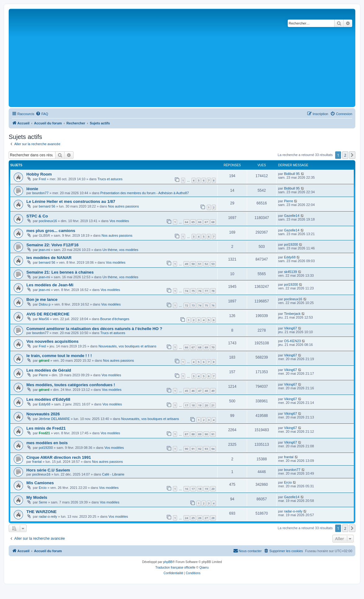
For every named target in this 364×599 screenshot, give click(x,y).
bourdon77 (40, 193)
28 (213, 518)
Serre (43, 502)
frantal (37, 462)
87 (186, 434)
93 (206, 449)
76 (200, 291)
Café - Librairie (113, 474)
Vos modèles (119, 221)
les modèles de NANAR (49, 258)
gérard (44, 360)
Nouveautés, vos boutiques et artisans (128, 346)
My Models (37, 497)
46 (193, 391)
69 (206, 347)
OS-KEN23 (292, 341)
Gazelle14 (292, 216)
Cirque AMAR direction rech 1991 (59, 457)
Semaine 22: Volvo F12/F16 (52, 245)
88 (193, 434)
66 (200, 222)
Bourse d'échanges (115, 319)
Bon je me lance (42, 299)
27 (206, 518)
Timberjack (292, 314)
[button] (352, 155)
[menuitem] (42, 114)
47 (200, 391)
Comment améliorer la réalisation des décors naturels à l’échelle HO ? (94, 329)
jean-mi (44, 250)
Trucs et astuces (110, 179)
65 (193, 222)
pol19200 (291, 244)
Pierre (289, 201)
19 (200, 405)
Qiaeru (204, 568)
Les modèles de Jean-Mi (50, 285)
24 (186, 518)
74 (186, 291)
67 (206, 222)
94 (213, 449)
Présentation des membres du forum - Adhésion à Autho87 (145, 193)
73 (193, 305)
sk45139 (291, 272)
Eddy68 (290, 257)
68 (213, 222)
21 (213, 405)
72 (186, 305)
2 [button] (345, 155)
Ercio (43, 488)
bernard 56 (47, 206)
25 (193, 518)
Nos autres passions (123, 206)
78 (213, 291)
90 (206, 434)
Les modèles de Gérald (49, 370)
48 (206, 391)
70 (213, 347)
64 (186, 222)
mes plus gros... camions (51, 231)
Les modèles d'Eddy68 (48, 399)
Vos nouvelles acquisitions (52, 341)
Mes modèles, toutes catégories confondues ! (71, 385)
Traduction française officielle (175, 568)
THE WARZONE (41, 512)
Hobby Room (39, 174)
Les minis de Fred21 (46, 428)
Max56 (44, 319)
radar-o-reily (48, 516)
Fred (42, 179)
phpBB (168, 562)
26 (200, 518)
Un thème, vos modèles (121, 250)
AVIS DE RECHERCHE (48, 314)
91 (213, 434)
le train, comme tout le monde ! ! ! (59, 356)
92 (200, 449)
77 (206, 291)
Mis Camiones (40, 483)
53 (213, 264)
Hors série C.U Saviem (48, 470)
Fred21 (44, 433)
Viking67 (291, 328)
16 (186, 489)
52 (206, 264)
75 (193, 291)
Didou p (45, 304)
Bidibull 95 (292, 174)
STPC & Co (37, 216)
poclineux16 (48, 221)
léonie (32, 189)
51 (200, 264)
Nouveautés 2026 (43, 414)
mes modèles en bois (47, 443)
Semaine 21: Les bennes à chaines (60, 272)
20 (206, 405)
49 (186, 264)
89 (200, 434)
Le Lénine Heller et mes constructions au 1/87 (71, 201)
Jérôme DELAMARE (54, 419)
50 (193, 264)
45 (186, 391)
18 (193, 405)
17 (186, 405)
